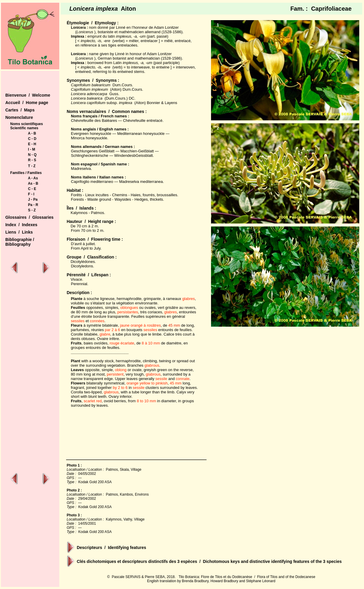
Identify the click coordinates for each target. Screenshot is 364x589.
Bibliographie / (20, 240)
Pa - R (33, 205)
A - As (33, 178)
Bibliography (18, 244)
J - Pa (33, 199)
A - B (32, 133)
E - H (32, 144)
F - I (31, 194)
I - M (32, 149)
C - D (32, 139)
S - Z (32, 210)
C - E (32, 189)
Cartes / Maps (20, 110)
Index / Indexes (21, 225)
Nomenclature (19, 117)
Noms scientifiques (27, 124)
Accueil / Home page (27, 103)
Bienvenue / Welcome (28, 95)
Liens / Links (19, 232)
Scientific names (24, 128)
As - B (33, 183)
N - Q (32, 155)
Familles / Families (26, 173)
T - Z (32, 166)
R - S (32, 160)
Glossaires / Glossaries (29, 217)
